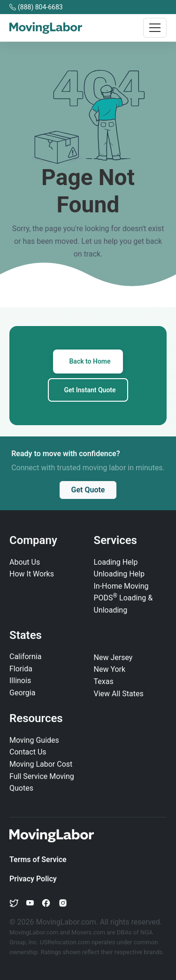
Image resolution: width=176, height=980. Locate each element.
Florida (21, 669)
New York (110, 669)
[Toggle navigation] (155, 28)
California (25, 657)
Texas (104, 681)
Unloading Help (119, 574)
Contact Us (28, 752)
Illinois (20, 681)
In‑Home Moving (121, 586)
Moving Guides (34, 740)
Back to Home (90, 361)
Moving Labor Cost (41, 764)
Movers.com (88, 932)
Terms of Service (38, 859)
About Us (25, 562)
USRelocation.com (66, 942)
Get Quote (88, 490)
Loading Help (116, 562)
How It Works (32, 574)
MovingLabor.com (34, 932)
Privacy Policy (33, 879)
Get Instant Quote (90, 390)
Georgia (22, 693)
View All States (119, 694)
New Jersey (113, 657)
